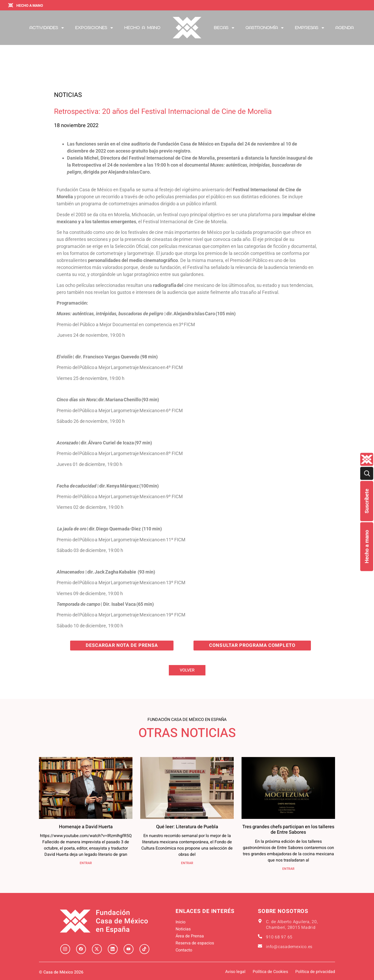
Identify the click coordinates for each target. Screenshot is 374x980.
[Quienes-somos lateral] (367, 459)
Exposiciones (94, 28)
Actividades (47, 28)
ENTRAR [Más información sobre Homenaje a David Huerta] (86, 863)
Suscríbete (367, 501)
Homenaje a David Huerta (86, 827)
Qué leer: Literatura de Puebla (187, 827)
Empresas (310, 28)
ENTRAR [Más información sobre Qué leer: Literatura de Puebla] (187, 863)
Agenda (344, 28)
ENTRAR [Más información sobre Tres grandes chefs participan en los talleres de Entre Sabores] (288, 869)
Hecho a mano (367, 547)
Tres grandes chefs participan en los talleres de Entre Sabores (288, 830)
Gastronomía (265, 28)
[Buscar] (367, 473)
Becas (224, 28)
